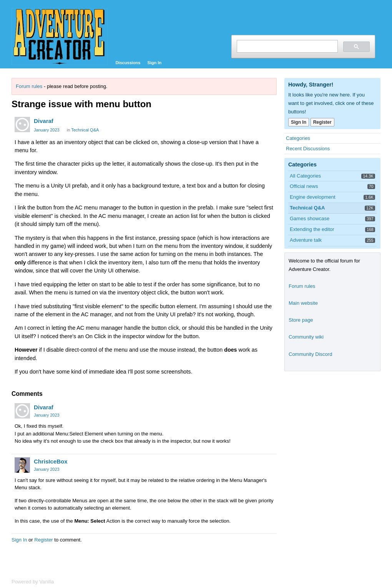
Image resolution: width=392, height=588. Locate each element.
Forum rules (29, 86)
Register (43, 540)
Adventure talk (306, 240)
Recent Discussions (308, 149)
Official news (304, 186)
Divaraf (44, 121)
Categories (298, 138)
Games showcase (310, 218)
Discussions (128, 63)
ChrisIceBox (51, 461)
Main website (303, 303)
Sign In (154, 63)
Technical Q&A (85, 130)
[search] (287, 46)
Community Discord (310, 354)
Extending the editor (312, 229)
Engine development (313, 197)
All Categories (305, 176)
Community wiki (306, 337)
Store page (301, 320)
